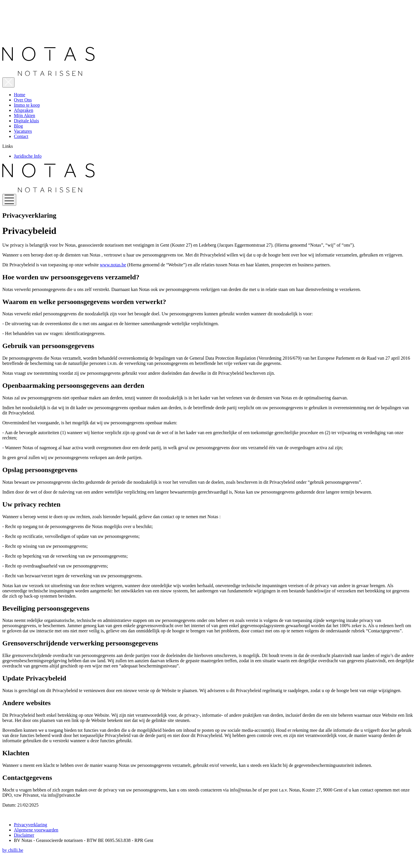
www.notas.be (113, 265)
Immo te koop (27, 105)
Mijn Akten (24, 115)
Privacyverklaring (31, 825)
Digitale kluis (26, 121)
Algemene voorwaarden (36, 830)
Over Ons (23, 100)
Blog (18, 126)
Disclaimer (24, 835)
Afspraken (24, 110)
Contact (21, 136)
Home (20, 95)
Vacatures (23, 131)
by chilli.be (13, 850)
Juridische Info (28, 156)
